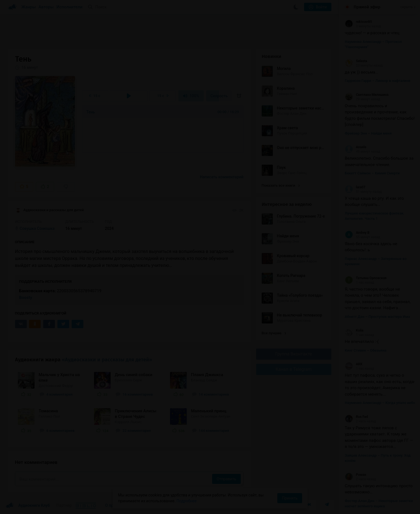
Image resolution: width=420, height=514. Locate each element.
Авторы (46, 7)
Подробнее (186, 501)
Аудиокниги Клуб (28, 506)
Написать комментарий (222, 177)
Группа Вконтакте (293, 354)
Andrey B (357, 233)
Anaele (355, 147)
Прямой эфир (367, 7)
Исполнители (70, 7)
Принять (290, 498)
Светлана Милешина (367, 95)
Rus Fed (356, 417)
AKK (354, 364)
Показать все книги (281, 185)
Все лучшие (274, 333)
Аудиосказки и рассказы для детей (49, 210)
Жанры (29, 7)
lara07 (355, 187)
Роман (355, 475)
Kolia (354, 330)
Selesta (356, 61)
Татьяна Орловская (366, 278)
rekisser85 (358, 22)
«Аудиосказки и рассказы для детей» (107, 360)
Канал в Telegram (294, 369)
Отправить (226, 479)
